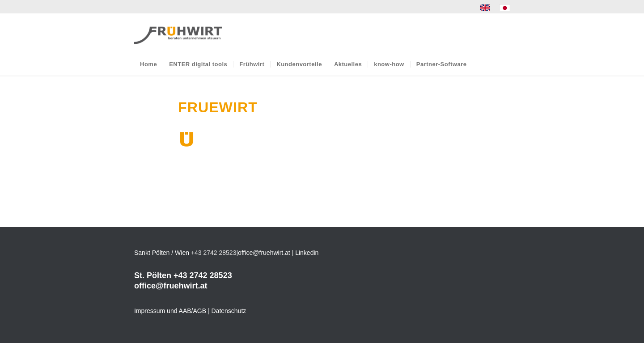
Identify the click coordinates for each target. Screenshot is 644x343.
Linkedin (307, 253)
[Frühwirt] (178, 33)
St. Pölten (153, 275)
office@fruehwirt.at (264, 253)
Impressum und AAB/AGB (170, 311)
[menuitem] (485, 8)
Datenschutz (229, 311)
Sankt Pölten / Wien (162, 253)
